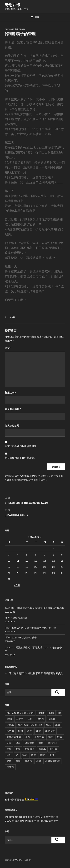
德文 (51, 737)
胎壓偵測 (30, 749)
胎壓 (18, 749)
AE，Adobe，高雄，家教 (20, 713)
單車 (58, 725)
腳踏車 (42, 749)
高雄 (39, 761)
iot (59, 713)
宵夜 (30, 731)
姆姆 (20, 731)
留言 (8, 348)
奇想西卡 (13, 5)
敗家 (60, 737)
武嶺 (41, 743)
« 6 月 (17, 585)
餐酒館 (28, 761)
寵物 (39, 731)
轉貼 (43, 755)
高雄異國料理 (52, 761)
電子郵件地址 (13, 409)
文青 (9, 743)
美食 (9, 749)
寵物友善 (50, 731)
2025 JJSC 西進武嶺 (16, 618)
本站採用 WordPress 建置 (18, 860)
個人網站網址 (12, 426)
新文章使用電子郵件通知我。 (21, 458)
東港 (18, 743)
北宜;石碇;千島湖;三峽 (30, 725)
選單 (35, 17)
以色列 (40, 719)
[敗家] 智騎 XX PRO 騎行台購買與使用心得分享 (30, 628)
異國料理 (52, 743)
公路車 (10, 725)
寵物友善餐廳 (14, 737)
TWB (9, 719)
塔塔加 (10, 731)
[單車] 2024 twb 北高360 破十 (21, 638)
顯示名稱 (10, 393)
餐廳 (18, 761)
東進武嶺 (30, 743)
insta (51, 713)
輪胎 (34, 755)
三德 (30, 719)
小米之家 (39, 737)
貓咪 (25, 755)
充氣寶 (52, 719)
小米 (28, 737)
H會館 (41, 713)
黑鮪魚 (10, 767)
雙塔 (9, 761)
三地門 (20, 719)
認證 (9, 755)
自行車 (54, 749)
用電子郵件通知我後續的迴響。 (22, 446)
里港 (52, 755)
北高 (49, 725)
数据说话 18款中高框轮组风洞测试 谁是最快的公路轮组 (35, 608)
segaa (22, 29)
